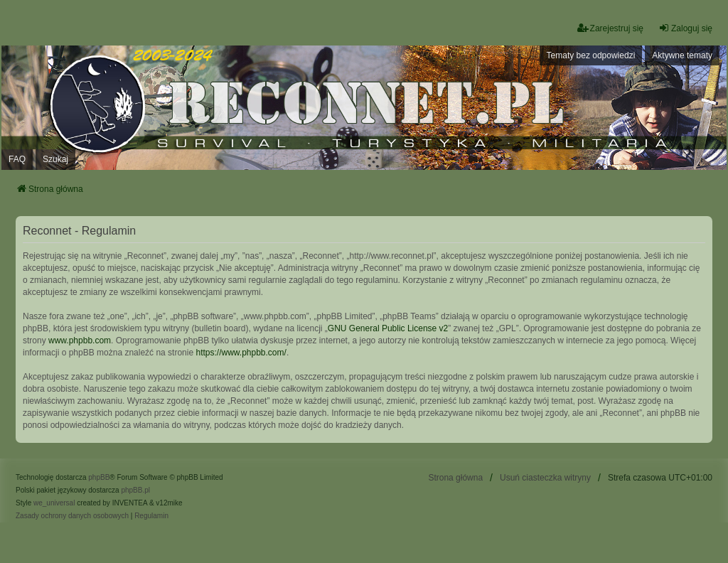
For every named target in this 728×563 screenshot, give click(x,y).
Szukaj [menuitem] (55, 159)
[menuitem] (72, 516)
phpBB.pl (135, 490)
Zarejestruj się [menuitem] (610, 28)
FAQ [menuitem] (17, 159)
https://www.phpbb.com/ (241, 353)
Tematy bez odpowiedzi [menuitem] (591, 55)
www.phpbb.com (80, 341)
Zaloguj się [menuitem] (685, 28)
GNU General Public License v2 (388, 328)
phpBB (99, 477)
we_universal (54, 503)
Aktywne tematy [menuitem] (682, 55)
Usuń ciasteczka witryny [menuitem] (545, 478)
